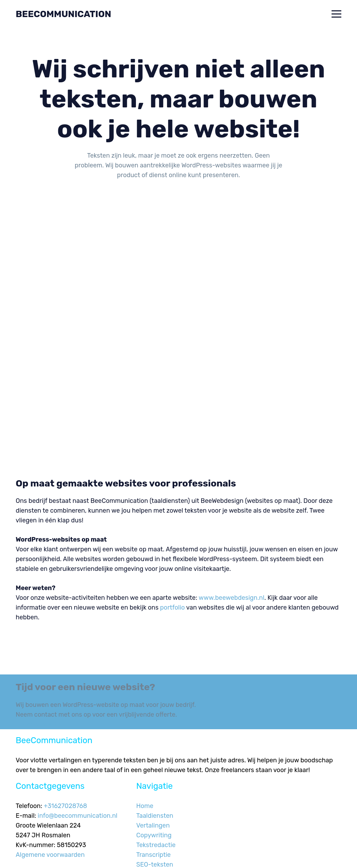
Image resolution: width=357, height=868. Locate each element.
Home (145, 806)
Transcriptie (154, 855)
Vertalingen (153, 825)
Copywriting (154, 835)
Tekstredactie (156, 845)
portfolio (172, 607)
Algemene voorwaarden (50, 855)
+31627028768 (66, 806)
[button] (337, 14)
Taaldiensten (155, 816)
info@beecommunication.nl (78, 816)
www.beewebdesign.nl (232, 598)
